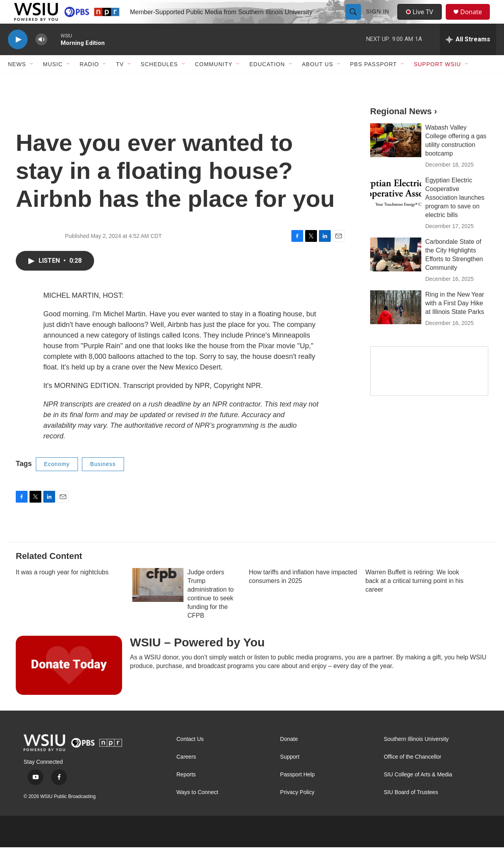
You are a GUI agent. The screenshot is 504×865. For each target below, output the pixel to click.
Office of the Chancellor (413, 775)
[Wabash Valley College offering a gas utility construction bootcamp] (396, 158)
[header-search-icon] (354, 20)
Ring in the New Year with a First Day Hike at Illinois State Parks (455, 321)
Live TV (422, 20)
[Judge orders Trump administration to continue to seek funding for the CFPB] (158, 603)
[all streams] (468, 57)
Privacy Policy (297, 810)
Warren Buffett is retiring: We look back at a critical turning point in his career (414, 599)
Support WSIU (437, 82)
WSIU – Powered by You (197, 660)
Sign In (379, 20)
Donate (476, 21)
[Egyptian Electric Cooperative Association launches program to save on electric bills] (396, 211)
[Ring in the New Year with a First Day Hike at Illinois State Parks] (396, 325)
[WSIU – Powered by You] (69, 683)
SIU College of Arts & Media (418, 792)
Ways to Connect (197, 810)
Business (103, 482)
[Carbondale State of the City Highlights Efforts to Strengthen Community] (396, 272)
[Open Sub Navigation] (32, 82)
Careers (186, 775)
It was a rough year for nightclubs (62, 590)
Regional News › (404, 129)
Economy (57, 482)
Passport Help (297, 792)
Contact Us (190, 757)
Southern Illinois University (416, 757)
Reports (186, 792)
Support (290, 775)
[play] (18, 57)
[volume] (41, 57)
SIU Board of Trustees (411, 810)
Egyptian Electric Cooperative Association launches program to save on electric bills (455, 215)
